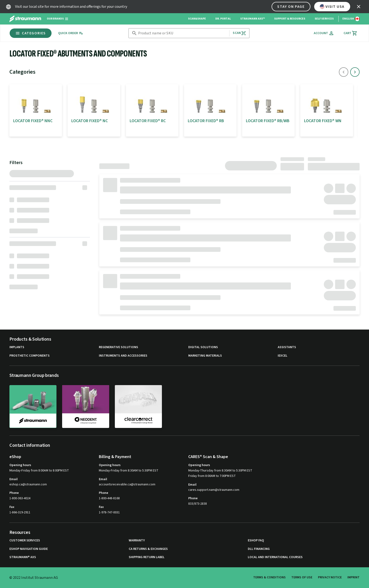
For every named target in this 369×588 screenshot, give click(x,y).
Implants (17, 347)
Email (14, 479)
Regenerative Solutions (118, 347)
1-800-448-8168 (109, 498)
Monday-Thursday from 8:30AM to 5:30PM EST (220, 471)
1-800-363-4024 (20, 498)
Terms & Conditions (269, 577)
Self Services (324, 19)
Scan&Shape (197, 19)
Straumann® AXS (23, 557)
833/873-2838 (198, 504)
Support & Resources (290, 19)
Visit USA (332, 7)
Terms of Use (302, 577)
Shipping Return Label (147, 557)
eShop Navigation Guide (29, 549)
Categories (31, 33)
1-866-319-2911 (20, 512)
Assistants (287, 347)
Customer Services (25, 541)
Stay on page (291, 7)
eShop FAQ (256, 541)
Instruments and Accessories (123, 356)
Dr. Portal (223, 19)
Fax (12, 507)
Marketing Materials (205, 356)
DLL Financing (259, 549)
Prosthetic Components (30, 356)
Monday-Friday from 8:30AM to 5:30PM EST (129, 471)
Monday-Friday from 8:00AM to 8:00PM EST (39, 471)
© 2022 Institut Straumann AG (34, 578)
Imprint (353, 577)
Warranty (137, 541)
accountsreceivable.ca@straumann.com (127, 485)
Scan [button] (239, 33)
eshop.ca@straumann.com (28, 485)
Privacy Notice (330, 577)
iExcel (283, 356)
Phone (14, 493)
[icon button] (359, 7)
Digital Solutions (203, 347)
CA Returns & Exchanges (148, 549)
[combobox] (183, 33)
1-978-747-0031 (109, 512)
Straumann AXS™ (253, 19)
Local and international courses (275, 557)
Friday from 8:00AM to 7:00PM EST (212, 476)
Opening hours (20, 465)
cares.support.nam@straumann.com (214, 490)
